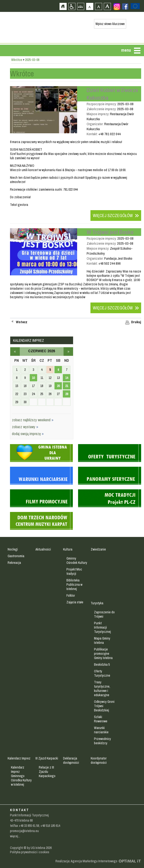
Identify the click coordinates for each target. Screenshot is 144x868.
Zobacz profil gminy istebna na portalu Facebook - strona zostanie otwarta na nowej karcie (125, 6)
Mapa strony (81, 6)
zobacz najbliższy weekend (33, 420)
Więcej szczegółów (113, 216)
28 (67, 394)
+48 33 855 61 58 (29, 826)
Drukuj (136, 322)
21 (67, 386)
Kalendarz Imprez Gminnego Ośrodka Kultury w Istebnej (21, 776)
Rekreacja (14, 563)
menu (126, 50)
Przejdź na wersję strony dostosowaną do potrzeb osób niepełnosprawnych (72, 6)
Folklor (71, 595)
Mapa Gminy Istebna (102, 640)
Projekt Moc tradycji (74, 571)
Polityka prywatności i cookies (30, 852)
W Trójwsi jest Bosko (110, 232)
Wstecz (22, 322)
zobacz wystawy (25, 427)
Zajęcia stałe (75, 602)
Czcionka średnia (98, 6)
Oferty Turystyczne (102, 673)
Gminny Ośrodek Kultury (77, 560)
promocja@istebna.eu (24, 831)
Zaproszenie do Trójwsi (104, 614)
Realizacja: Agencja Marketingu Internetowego (86, 861)
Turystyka (97, 603)
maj (15, 352)
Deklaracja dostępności (71, 760)
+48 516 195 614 (50, 826)
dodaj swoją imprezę (28, 434)
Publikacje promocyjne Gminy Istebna (103, 654)
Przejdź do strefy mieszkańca (4, 90)
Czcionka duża (107, 6)
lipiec (68, 352)
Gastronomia (16, 556)
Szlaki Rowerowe (101, 719)
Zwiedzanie (98, 549)
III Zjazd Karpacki (47, 758)
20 (58, 386)
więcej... (15, 836)
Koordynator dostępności (99, 760)
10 (33, 378)
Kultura (68, 549)
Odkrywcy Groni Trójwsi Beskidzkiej (104, 706)
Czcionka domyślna (90, 6)
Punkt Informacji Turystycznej (102, 627)
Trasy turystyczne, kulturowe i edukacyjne (102, 689)
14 (67, 378)
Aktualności (43, 549)
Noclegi (13, 549)
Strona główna (63, 6)
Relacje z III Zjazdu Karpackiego (47, 772)
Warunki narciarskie (101, 730)
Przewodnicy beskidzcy (102, 741)
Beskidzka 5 (102, 665)
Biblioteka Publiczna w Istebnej (74, 585)
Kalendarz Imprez (19, 758)
